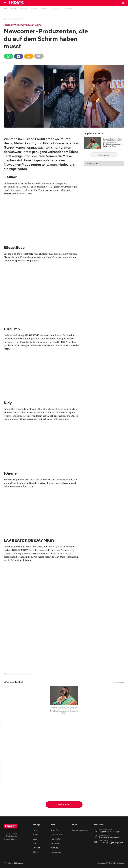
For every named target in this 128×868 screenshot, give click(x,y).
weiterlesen (64, 804)
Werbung (54, 848)
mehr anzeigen (118, 683)
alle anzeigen (104, 155)
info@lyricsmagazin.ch (79, 830)
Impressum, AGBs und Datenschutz (110, 863)
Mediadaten (55, 843)
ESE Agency (19, 863)
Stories (36, 835)
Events (36, 843)
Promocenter (56, 852)
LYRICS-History (57, 835)
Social (35, 839)
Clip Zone (37, 852)
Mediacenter (55, 839)
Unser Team (55, 830)
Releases (36, 848)
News (35, 830)
